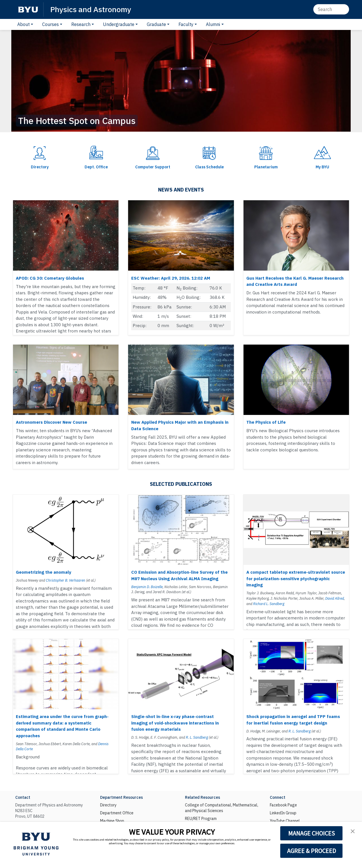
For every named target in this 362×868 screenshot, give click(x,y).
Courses (50, 24)
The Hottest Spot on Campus (77, 121)
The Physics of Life (266, 422)
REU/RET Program (201, 819)
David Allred (335, 598)
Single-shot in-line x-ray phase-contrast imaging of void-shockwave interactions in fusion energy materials (175, 723)
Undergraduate (119, 24)
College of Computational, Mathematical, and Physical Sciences (222, 808)
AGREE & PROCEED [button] (312, 851)
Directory (108, 805)
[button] (353, 831)
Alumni (213, 24)
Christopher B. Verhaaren (65, 580)
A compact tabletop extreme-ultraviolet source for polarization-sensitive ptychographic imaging (296, 578)
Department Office (117, 813)
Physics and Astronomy (91, 9)
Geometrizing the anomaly (44, 572)
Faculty (186, 24)
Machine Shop (112, 821)
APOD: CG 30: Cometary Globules (50, 278)
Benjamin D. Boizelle (147, 587)
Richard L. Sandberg (269, 604)
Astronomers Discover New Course (51, 422)
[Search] (331, 9)
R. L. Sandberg (197, 737)
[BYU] (28, 9)
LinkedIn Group (283, 813)
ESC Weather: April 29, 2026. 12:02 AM (171, 278)
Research (81, 24)
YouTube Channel (285, 821)
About (23, 24)
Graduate (156, 24)
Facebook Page (283, 805)
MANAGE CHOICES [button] (312, 833)
